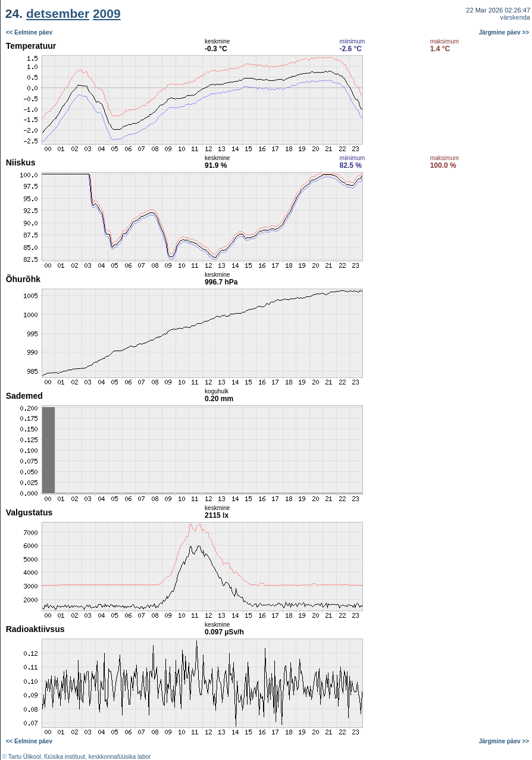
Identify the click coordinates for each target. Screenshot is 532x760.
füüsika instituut (65, 757)
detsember (58, 13)
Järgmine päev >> (504, 32)
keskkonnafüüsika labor (120, 757)
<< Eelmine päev (29, 32)
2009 (107, 13)
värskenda (515, 17)
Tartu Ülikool (25, 757)
